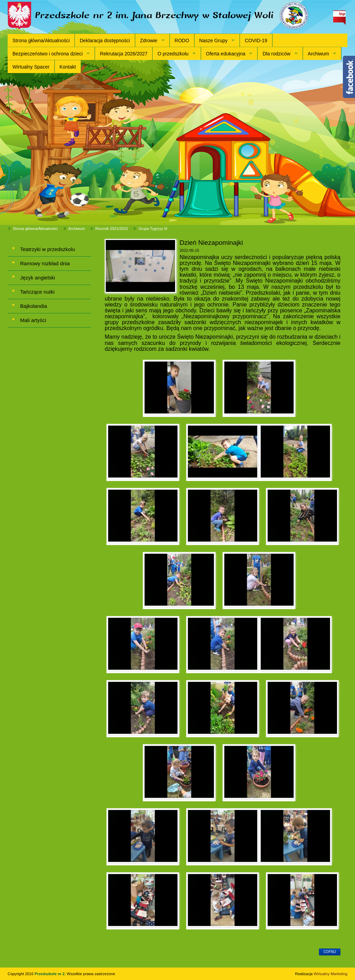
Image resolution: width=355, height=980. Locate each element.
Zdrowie (149, 41)
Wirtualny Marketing (331, 974)
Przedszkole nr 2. (51, 974)
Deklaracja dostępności (105, 41)
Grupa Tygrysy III (153, 229)
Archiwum (318, 54)
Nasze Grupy (214, 41)
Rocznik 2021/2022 (112, 229)
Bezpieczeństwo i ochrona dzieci (47, 54)
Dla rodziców (276, 54)
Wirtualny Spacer (31, 67)
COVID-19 (256, 41)
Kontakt (68, 67)
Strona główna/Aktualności (41, 41)
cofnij (330, 952)
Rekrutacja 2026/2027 (124, 54)
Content (349, 77)
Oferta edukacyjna (226, 54)
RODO (182, 41)
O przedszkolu (173, 54)
